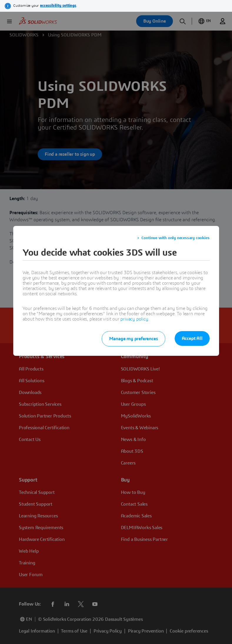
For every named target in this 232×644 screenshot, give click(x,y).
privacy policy (134, 319)
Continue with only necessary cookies (176, 238)
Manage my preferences (133, 339)
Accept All (192, 338)
